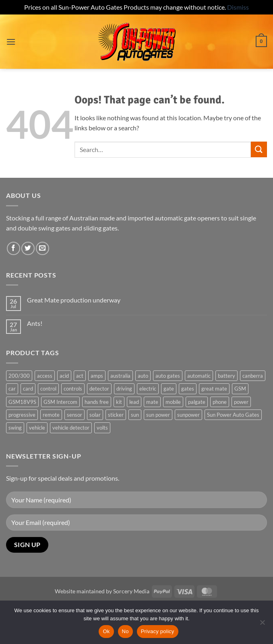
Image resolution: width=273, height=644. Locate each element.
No (125, 631)
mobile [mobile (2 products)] (173, 402)
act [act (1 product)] (80, 376)
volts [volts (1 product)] (102, 428)
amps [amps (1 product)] (97, 376)
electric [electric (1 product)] (148, 389)
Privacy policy (158, 631)
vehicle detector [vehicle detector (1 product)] (71, 428)
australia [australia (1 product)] (120, 376)
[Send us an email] (42, 248)
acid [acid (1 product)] (64, 376)
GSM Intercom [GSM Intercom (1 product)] (60, 402)
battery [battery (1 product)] (226, 376)
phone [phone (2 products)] (220, 402)
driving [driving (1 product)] (124, 389)
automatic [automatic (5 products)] (199, 376)
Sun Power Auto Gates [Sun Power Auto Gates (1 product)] (233, 415)
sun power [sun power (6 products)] (158, 415)
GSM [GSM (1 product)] (240, 389)
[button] (11, 42)
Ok (106, 631)
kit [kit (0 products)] (119, 402)
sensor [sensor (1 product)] (74, 415)
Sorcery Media (131, 591)
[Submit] (259, 149)
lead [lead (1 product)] (134, 402)
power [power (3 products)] (241, 402)
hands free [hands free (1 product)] (97, 402)
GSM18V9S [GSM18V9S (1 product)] (22, 402)
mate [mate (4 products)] (152, 402)
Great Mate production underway (74, 300)
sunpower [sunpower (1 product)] (188, 415)
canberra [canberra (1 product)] (253, 376)
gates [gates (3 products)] (188, 389)
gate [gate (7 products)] (169, 389)
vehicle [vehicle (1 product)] (37, 428)
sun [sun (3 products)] (135, 415)
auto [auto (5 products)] (143, 376)
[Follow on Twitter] (28, 248)
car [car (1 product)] (12, 389)
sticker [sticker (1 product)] (116, 415)
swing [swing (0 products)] (15, 428)
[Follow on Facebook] (13, 248)
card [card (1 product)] (28, 389)
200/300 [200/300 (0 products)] (19, 376)
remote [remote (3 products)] (51, 415)
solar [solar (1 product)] (95, 415)
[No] (262, 625)
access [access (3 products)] (45, 376)
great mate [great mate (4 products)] (214, 389)
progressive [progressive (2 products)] (22, 415)
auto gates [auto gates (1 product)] (168, 376)
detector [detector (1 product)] (99, 389)
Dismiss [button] (238, 7)
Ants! (35, 323)
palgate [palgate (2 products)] (197, 402)
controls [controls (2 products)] (73, 389)
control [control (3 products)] (48, 389)
